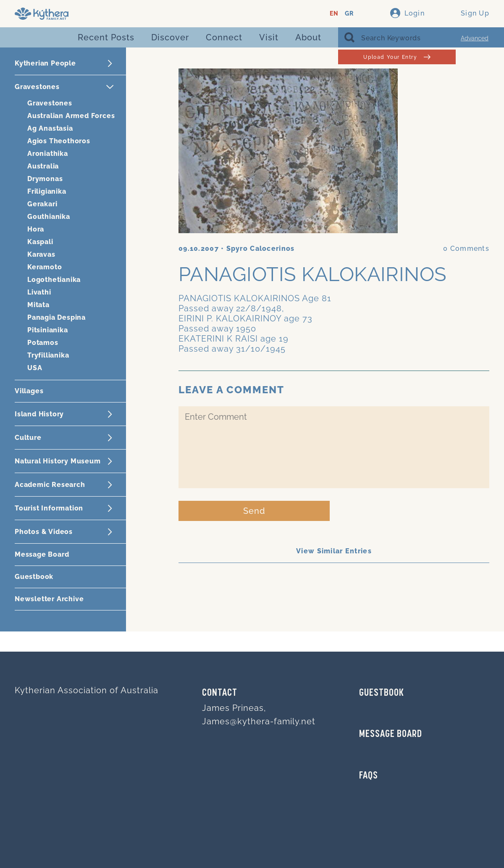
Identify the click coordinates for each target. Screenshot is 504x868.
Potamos (43, 343)
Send (254, 511)
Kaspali (40, 242)
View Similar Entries (334, 551)
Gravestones (50, 103)
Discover (170, 37)
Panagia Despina (56, 317)
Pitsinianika (48, 330)
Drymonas (45, 179)
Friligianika (47, 191)
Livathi (39, 292)
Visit (269, 37)
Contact (220, 693)
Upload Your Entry (397, 57)
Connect (224, 37)
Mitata (38, 305)
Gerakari (42, 204)
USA (35, 368)
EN (334, 14)
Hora (36, 229)
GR (349, 14)
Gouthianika (49, 217)
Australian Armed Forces (71, 116)
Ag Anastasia (50, 128)
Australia (43, 166)
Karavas (41, 254)
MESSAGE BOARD (391, 734)
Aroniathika (48, 154)
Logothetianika (54, 280)
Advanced (475, 38)
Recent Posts (106, 37)
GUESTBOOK (382, 693)
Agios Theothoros (59, 141)
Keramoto (45, 267)
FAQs (369, 776)
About (308, 37)
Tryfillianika (48, 355)
